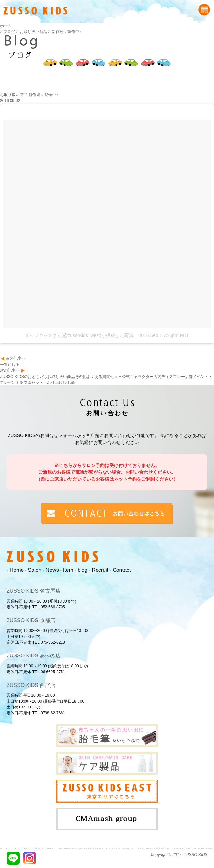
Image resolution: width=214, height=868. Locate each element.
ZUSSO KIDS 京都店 (31, 620)
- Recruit (98, 570)
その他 (81, 377)
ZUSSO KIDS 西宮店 (31, 685)
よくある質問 (98, 377)
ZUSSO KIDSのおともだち (24, 377)
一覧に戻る (10, 365)
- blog (81, 570)
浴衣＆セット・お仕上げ (41, 383)
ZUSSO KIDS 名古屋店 (34, 591)
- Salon (33, 570)
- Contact (120, 570)
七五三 (116, 377)
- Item (67, 570)
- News (51, 570)
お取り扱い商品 (61, 377)
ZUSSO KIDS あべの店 (34, 656)
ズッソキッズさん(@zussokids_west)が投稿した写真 (79, 335)
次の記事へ (10, 370)
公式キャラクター (138, 377)
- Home (15, 570)
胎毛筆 (69, 383)
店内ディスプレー (169, 377)
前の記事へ (16, 358)
